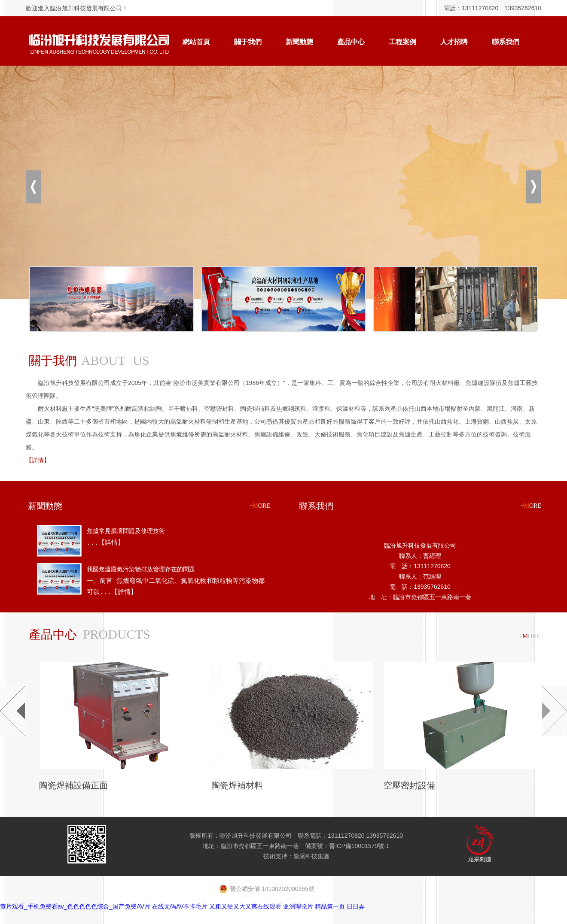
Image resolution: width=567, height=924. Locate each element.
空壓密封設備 (409, 785)
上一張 (34, 187)
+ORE (260, 506)
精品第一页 (330, 906)
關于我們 (248, 42)
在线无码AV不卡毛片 (180, 906)
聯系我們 (506, 42)
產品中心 (351, 42)
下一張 (533, 187)
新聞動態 (299, 42)
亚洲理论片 (298, 906)
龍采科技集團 (311, 856)
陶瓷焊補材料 (237, 785)
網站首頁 (196, 42)
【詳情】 (38, 460)
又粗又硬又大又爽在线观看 (245, 906)
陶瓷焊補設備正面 (73, 785)
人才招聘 (454, 42)
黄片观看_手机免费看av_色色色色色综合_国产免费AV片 (75, 906)
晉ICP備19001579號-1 (359, 846)
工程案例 (402, 42)
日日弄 (356, 906)
